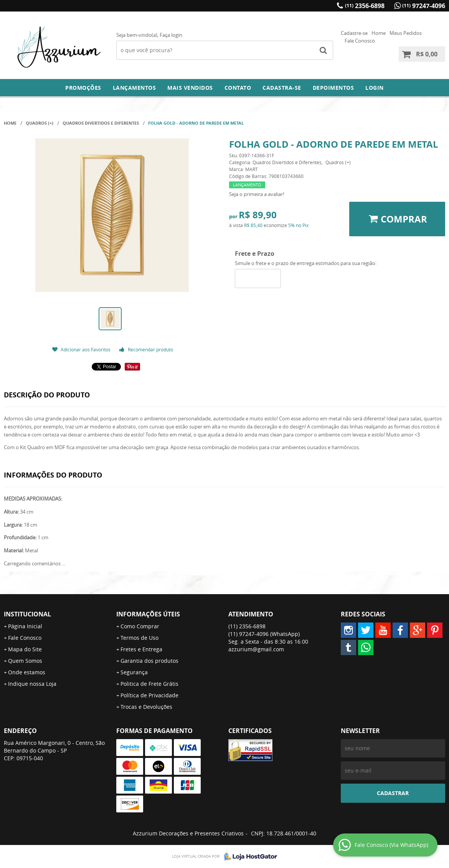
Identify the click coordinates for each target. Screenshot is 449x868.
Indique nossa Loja (32, 684)
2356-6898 (365, 6)
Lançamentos (135, 88)
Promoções (83, 88)
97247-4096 (424, 6)
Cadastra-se (282, 88)
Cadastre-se (354, 33)
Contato (238, 88)
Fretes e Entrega (141, 649)
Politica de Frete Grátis (149, 684)
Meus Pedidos (406, 33)
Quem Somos (25, 661)
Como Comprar (140, 626)
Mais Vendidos (190, 88)
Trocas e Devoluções (146, 707)
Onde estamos (27, 672)
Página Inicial (25, 626)
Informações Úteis (148, 614)
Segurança (134, 672)
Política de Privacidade (149, 695)
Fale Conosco (360, 41)
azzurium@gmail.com (256, 649)
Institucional (27, 614)
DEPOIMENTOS (333, 88)
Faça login (171, 35)
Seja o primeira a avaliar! (257, 194)
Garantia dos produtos (149, 661)
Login (375, 88)
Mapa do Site (25, 649)
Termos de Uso (139, 638)
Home (379, 33)
